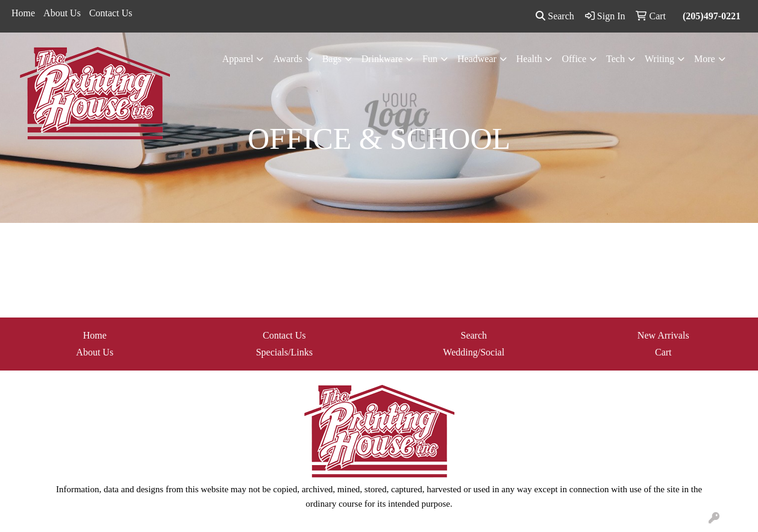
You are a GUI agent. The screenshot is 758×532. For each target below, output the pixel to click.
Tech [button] (615, 59)
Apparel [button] (238, 59)
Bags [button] (332, 59)
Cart (663, 352)
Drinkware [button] (382, 59)
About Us (62, 13)
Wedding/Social (474, 352)
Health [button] (529, 59)
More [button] (705, 59)
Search (555, 16)
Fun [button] (430, 59)
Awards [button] (287, 59)
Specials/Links (284, 352)
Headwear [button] (477, 59)
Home (23, 13)
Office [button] (574, 59)
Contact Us (111, 13)
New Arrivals (663, 335)
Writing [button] (659, 59)
